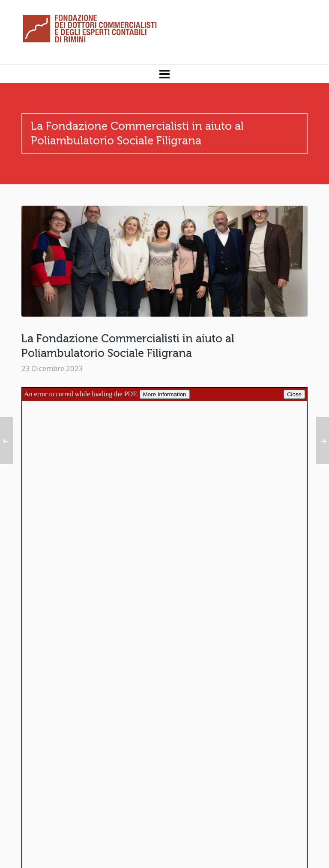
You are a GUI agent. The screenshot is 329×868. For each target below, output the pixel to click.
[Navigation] (164, 74)
